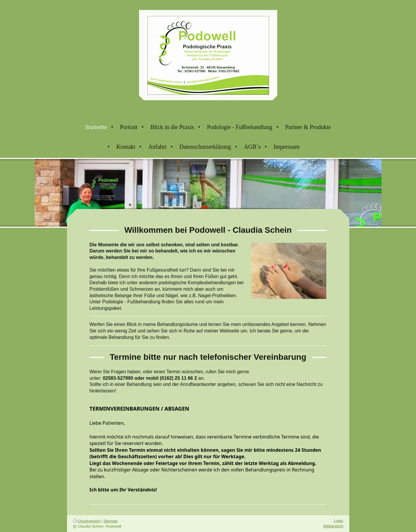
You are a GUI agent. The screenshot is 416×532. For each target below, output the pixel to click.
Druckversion (87, 521)
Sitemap (111, 521)
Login (339, 521)
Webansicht (333, 526)
